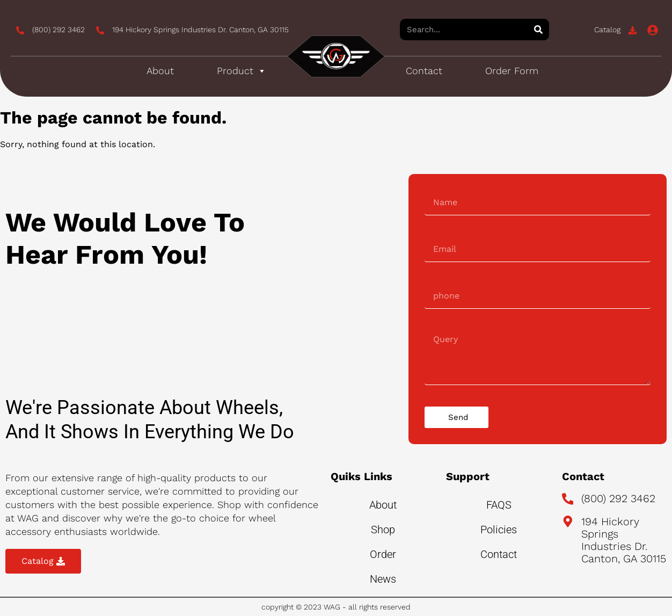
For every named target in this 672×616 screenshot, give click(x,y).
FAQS (499, 505)
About (160, 71)
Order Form (512, 71)
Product (242, 71)
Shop (383, 530)
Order (383, 554)
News (383, 579)
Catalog (607, 30)
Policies (499, 530)
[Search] (538, 30)
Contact (424, 71)
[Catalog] (633, 30)
